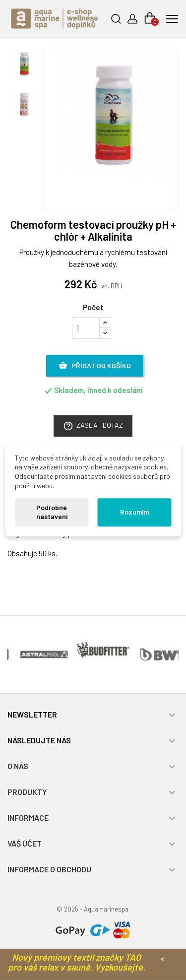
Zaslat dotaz (93, 426)
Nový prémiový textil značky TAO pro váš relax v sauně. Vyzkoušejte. (77, 962)
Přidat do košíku (95, 366)
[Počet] (86, 328)
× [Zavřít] (162, 958)
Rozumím (134, 512)
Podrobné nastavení (52, 512)
